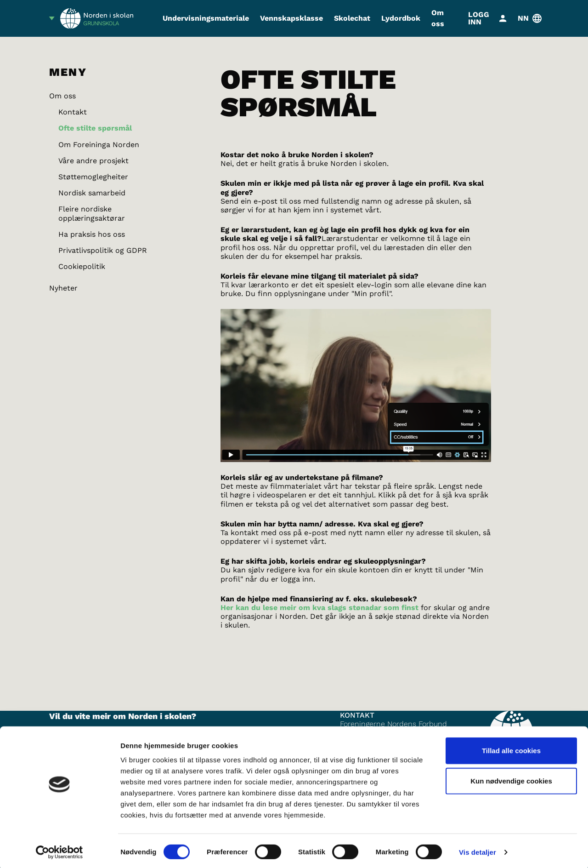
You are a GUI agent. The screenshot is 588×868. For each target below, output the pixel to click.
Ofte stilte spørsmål (95, 128)
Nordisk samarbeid (92, 193)
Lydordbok (401, 18)
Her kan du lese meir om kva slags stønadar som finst (319, 608)
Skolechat (352, 18)
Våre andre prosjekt (93, 161)
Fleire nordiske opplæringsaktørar (92, 213)
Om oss (438, 18)
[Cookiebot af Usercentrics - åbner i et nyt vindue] (59, 850)
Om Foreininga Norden (99, 145)
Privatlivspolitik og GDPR (103, 250)
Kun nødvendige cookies (511, 779)
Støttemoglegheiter (93, 177)
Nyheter (63, 288)
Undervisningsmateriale (206, 18)
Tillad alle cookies (511, 748)
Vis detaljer (478, 850)
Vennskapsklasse (291, 18)
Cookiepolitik (82, 266)
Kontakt (73, 112)
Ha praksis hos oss (92, 234)
